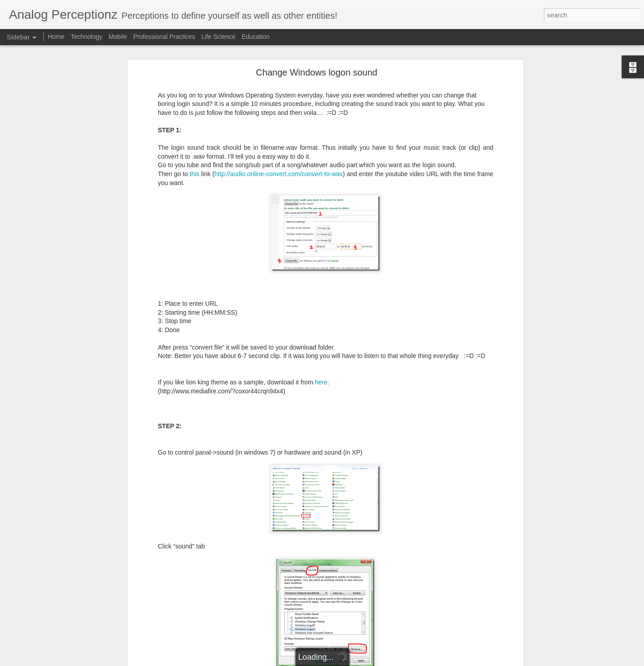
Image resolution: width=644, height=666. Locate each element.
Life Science (218, 37)
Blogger (406, 661)
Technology (87, 37)
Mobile (118, 37)
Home (56, 37)
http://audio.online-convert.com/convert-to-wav (278, 121)
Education (255, 37)
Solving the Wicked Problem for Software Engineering (86, 638)
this (195, 121)
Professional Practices (164, 37)
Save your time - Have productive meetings (73, 618)
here (321, 330)
